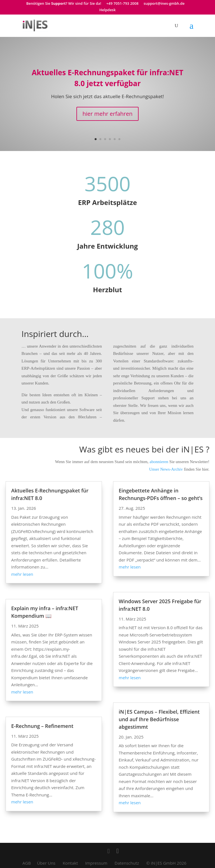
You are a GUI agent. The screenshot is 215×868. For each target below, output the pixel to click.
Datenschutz (127, 863)
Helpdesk (107, 10)
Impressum (96, 863)
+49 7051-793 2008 (122, 4)
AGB (27, 863)
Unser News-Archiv (166, 469)
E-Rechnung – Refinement (42, 726)
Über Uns (46, 863)
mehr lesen (22, 574)
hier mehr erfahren (107, 114)
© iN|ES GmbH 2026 (166, 863)
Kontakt (70, 863)
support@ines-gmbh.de (164, 4)
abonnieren (158, 462)
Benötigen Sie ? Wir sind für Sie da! (64, 4)
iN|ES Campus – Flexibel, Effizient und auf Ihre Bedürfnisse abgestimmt (159, 719)
